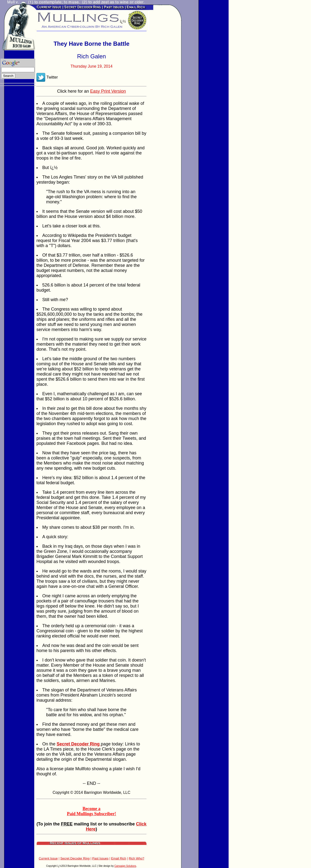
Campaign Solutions (125, 866)
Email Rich (119, 858)
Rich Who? (137, 858)
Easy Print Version (108, 91)
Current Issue (48, 858)
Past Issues (100, 858)
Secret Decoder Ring (75, 858)
